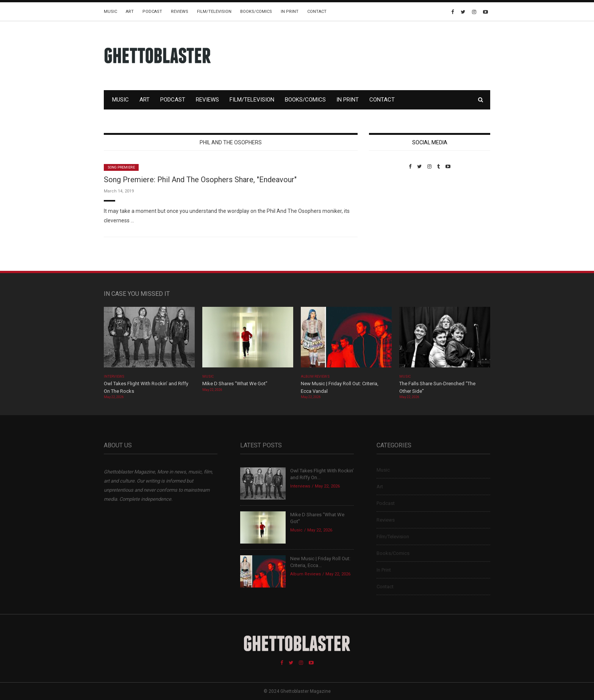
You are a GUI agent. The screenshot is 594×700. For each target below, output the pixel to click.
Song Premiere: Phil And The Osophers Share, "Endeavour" (200, 180)
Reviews (180, 12)
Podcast (152, 12)
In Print (290, 12)
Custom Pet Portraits (391, 221)
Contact (317, 12)
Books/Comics (256, 12)
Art (130, 12)
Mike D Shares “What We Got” (235, 384)
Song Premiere (121, 167)
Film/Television (214, 12)
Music (110, 12)
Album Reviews (315, 377)
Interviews (114, 377)
